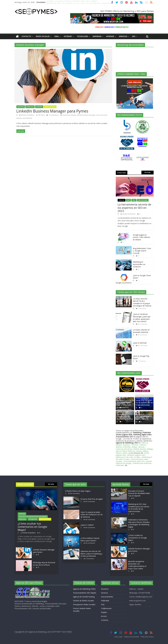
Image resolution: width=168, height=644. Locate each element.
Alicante (143, 449)
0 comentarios (53, 115)
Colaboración (106, 608)
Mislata (119, 445)
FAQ (103, 604)
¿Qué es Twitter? (87, 525)
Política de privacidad (131, 637)
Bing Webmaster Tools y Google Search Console (142, 251)
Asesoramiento (107, 597)
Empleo (104, 612)
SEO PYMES (67, 632)
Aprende (110, 36)
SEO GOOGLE (143, 200)
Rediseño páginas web (136, 455)
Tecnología (82, 36)
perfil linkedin (27, 118)
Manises (119, 447)
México (119, 453)
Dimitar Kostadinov (28, 115)
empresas (66, 115)
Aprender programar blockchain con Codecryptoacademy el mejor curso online (137, 565)
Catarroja (120, 449)
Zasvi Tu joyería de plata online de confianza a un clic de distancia (92, 515)
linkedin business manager (86, 115)
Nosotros (105, 589)
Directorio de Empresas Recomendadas (33, 516)
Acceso (104, 616)
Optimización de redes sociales (128, 457)
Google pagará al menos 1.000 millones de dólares (142, 237)
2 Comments (142, 308)
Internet (68, 36)
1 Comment (142, 361)
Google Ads (33, 519)
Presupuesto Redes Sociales (84, 604)
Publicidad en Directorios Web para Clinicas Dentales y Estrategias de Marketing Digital (125, 413)
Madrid (136, 449)
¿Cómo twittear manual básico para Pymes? (90, 539)
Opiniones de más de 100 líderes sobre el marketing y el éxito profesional (91, 554)
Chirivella (127, 447)
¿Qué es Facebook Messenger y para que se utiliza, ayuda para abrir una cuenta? (142, 318)
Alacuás (142, 447)
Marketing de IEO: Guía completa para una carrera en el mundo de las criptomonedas (144, 400)
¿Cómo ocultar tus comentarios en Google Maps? (32, 527)
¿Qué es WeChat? (140, 343)
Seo (134, 36)
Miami (125, 453)
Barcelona (128, 449)
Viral (57, 36)
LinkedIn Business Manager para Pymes (52, 111)
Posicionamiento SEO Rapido (85, 593)
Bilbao (146, 451)
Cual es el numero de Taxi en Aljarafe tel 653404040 (144, 417)
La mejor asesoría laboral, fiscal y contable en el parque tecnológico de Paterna (142, 302)
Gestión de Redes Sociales (84, 601)
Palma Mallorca (128, 451)
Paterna (143, 445)
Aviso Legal (118, 637)
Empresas (97, 36)
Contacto (26, 36)
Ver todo (148, 172)
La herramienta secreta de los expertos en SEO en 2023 (134, 208)
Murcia (118, 451)
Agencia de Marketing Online (84, 589)
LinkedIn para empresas (142, 463)
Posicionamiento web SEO (134, 461)
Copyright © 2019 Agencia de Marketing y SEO (33, 632)
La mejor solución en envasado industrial (141, 331)
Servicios (123, 36)
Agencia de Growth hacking (84, 597)
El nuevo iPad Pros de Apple (92, 499)
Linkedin (39, 107)
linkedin (73, 115)
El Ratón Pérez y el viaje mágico (78, 491)
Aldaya (134, 447)
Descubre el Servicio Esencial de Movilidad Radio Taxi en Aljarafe (72, 1)
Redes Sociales (43, 36)
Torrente (135, 445)
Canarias (139, 451)
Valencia (145, 443)
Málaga (150, 449)
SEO (134, 200)
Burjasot (126, 445)
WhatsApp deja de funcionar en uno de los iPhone (44, 564)
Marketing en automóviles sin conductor (139, 264)
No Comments (143, 324)
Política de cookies (147, 637)
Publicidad (120, 465)
